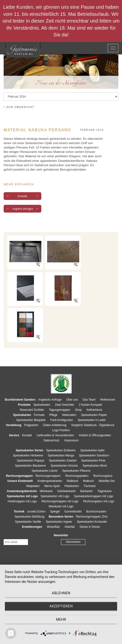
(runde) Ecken (36, 512)
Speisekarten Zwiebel (63, 461)
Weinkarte (46, 491)
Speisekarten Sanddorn (94, 455)
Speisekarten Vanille (28, 522)
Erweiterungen (32, 527)
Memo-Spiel (52, 486)
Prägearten (31, 425)
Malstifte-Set (107, 481)
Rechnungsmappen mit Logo (60, 501)
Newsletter (61, 535)
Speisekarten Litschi (44, 471)
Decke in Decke (90, 527)
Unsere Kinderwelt (20, 481)
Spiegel (55, 512)
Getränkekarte (66, 491)
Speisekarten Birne (95, 466)
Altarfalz (70, 527)
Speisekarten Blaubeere (30, 466)
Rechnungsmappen (48, 476)
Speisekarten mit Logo (55, 496)
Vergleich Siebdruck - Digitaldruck (93, 425)
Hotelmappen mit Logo (22, 501)
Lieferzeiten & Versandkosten (55, 435)
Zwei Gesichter (65, 405)
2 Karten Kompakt (91, 405)
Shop (78, 410)
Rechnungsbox (103, 476)
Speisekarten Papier (94, 415)
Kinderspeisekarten (50, 481)
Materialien (69, 415)
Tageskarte (105, 491)
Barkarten (87, 491)
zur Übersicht (19, 107)
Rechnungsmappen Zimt (92, 517)
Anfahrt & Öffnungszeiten (95, 435)
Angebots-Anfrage (50, 400)
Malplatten (33, 486)
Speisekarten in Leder (92, 420)
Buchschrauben (96, 512)
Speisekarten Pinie (93, 461)
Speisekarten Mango (61, 455)
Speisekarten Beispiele (31, 420)
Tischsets (90, 486)
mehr (61, 619)
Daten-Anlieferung (55, 425)
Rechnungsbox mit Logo (99, 501)
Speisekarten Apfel (92, 450)
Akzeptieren (61, 606)
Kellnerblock (94, 410)
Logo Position (61, 430)
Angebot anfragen (22, 209)
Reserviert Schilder (32, 410)
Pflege (53, 415)
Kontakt (22, 196)
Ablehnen (61, 593)
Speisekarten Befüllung (29, 517)
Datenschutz (52, 440)
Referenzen (108, 400)
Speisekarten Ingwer (59, 522)
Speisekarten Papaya (30, 461)
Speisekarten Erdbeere (61, 450)
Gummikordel (73, 512)
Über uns (72, 400)
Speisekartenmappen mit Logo (94, 496)
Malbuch (88, 481)
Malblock (73, 481)
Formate (39, 415)
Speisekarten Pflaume (76, 471)
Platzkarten (72, 486)
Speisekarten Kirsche (64, 466)
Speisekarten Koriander (92, 522)
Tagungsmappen (60, 410)
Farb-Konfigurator (62, 420)
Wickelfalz (53, 527)
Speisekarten (42, 405)
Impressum (71, 440)
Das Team (89, 400)
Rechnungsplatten (77, 476)
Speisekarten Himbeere (28, 455)
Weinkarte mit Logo (61, 506)
